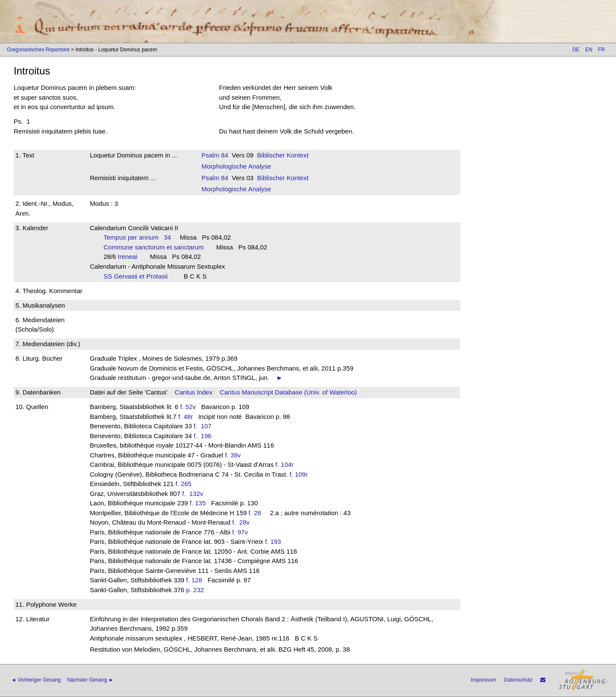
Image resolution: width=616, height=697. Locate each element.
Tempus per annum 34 (137, 237)
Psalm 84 (215, 155)
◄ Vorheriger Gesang (36, 680)
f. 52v (188, 407)
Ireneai (130, 257)
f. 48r (186, 417)
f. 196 (204, 436)
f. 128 (194, 580)
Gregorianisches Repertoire (38, 50)
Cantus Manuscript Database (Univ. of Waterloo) (288, 392)
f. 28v (243, 522)
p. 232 (195, 590)
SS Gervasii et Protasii (138, 276)
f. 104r (285, 464)
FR (601, 50)
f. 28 (255, 513)
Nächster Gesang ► (90, 680)
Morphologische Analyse (236, 166)
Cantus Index (193, 392)
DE (576, 50)
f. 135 (198, 503)
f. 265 (184, 484)
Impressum (484, 680)
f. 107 (204, 426)
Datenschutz (518, 680)
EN (589, 50)
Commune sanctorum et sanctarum (156, 247)
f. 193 (273, 541)
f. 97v (240, 532)
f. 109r (299, 474)
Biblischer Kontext (283, 155)
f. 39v (233, 455)
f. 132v (195, 494)
